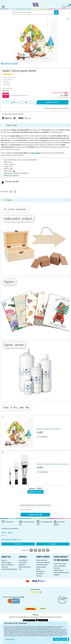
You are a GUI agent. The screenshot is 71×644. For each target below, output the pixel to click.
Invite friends (23, 563)
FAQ (20, 569)
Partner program (6, 563)
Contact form (18, 544)
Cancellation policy (42, 565)
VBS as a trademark (7, 565)
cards (64, 138)
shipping (67, 97)
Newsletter (22, 565)
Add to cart (52, 102)
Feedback (53, 544)
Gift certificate (23, 560)
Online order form (42, 560)
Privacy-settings (41, 567)
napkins (45, 140)
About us (4, 560)
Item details (42, 437)
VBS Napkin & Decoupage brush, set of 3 (53, 464)
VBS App (39, 576)
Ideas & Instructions (25, 567)
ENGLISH (35, 627)
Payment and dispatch (43, 563)
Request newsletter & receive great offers (35, 505)
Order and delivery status (61, 573)
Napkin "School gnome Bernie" (48, 428)
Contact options (58, 570)
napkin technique (16, 136)
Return (38, 569)
